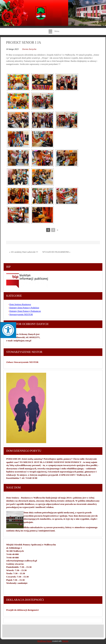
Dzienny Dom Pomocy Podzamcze (25, 311)
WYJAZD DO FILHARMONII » (56, 252)
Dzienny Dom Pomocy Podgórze (24, 308)
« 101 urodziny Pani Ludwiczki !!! (24, 252)
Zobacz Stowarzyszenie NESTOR (23, 362)
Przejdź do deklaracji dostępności (22, 610)
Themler (65, 641)
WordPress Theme (44, 641)
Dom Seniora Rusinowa (20, 304)
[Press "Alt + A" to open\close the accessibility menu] (8, 330)
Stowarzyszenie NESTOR (21, 314)
